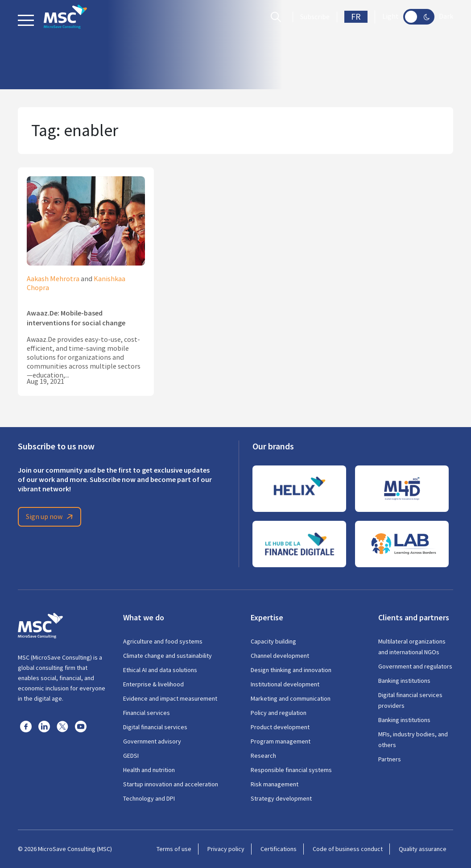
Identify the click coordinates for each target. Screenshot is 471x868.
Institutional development (285, 684)
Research (263, 756)
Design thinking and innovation (291, 670)
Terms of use (174, 849)
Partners (390, 759)
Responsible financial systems (291, 770)
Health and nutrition (149, 770)
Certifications (279, 849)
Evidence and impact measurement (170, 698)
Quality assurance (423, 849)
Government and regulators (415, 666)
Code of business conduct (348, 849)
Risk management (275, 784)
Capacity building (273, 641)
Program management (281, 741)
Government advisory (152, 741)
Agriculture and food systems (163, 641)
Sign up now (51, 517)
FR (356, 17)
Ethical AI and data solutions (160, 670)
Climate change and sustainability (167, 656)
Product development (280, 727)
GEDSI (131, 756)
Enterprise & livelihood (153, 684)
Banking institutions (404, 681)
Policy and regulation (279, 713)
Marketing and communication (291, 698)
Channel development (280, 656)
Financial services (147, 713)
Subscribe (315, 17)
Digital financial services (155, 727)
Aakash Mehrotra (53, 279)
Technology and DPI (149, 798)
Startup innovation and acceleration (171, 784)
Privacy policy (226, 849)
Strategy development (281, 798)
